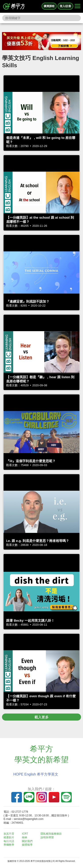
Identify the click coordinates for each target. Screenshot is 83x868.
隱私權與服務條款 (51, 834)
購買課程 (49, 6)
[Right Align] (77, 6)
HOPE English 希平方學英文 (36, 774)
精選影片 (9, 837)
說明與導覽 (47, 837)
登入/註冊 (65, 6)
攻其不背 (9, 834)
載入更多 (42, 717)
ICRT (25, 834)
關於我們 (27, 841)
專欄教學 (9, 845)
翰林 (25, 837)
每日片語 (9, 841)
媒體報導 (27, 845)
